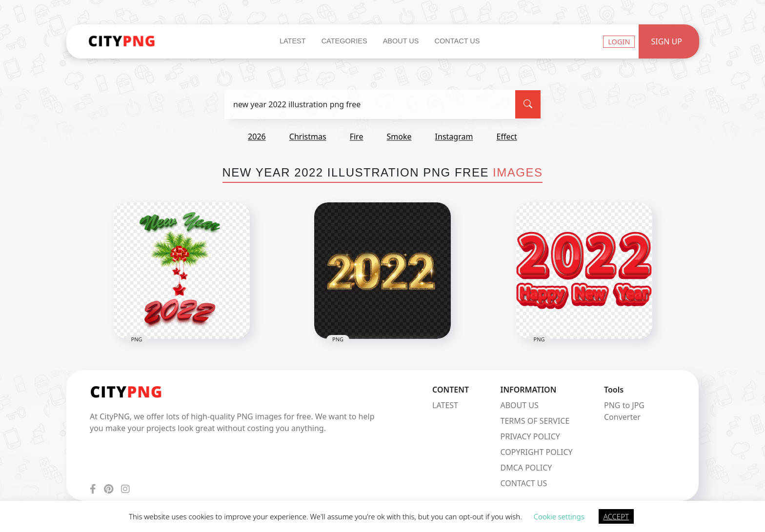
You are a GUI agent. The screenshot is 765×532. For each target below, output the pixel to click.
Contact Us (457, 41)
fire (357, 137)
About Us (401, 41)
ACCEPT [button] (616, 516)
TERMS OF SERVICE (535, 421)
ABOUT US (520, 405)
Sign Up (666, 41)
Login (619, 41)
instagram (454, 137)
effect (507, 137)
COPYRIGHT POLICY (537, 452)
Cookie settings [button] (559, 516)
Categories (344, 41)
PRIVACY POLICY (530, 436)
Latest (293, 41)
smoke (399, 137)
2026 (257, 137)
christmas (308, 137)
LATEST (445, 405)
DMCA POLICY (526, 468)
